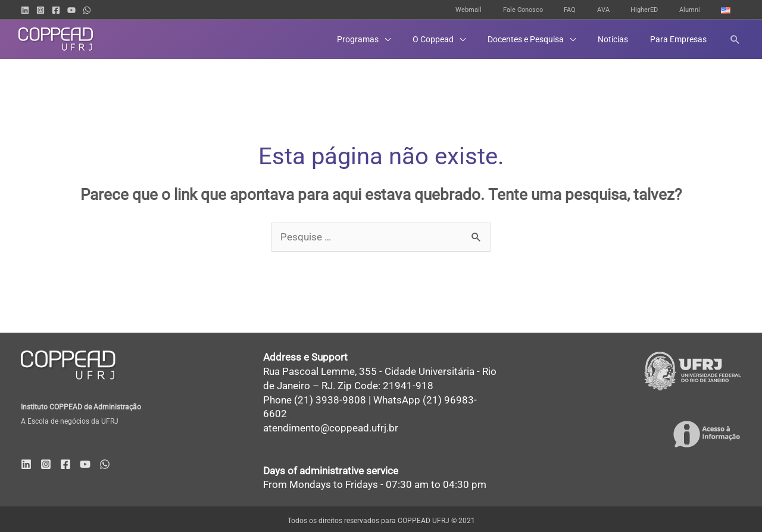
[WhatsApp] (87, 10)
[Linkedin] (25, 10)
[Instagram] (40, 10)
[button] (388, 39)
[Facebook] (56, 10)
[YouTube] (71, 10)
